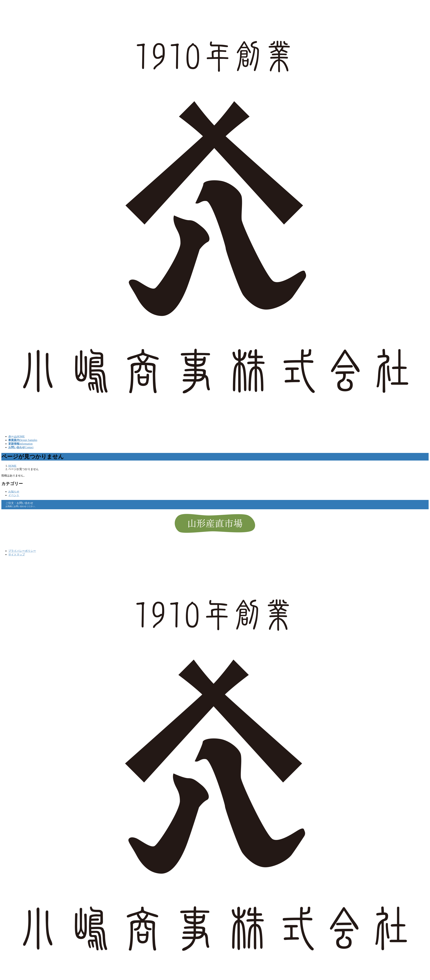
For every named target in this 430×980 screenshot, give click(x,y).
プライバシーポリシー (22, 551)
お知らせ (14, 492)
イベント (14, 495)
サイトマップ (17, 554)
